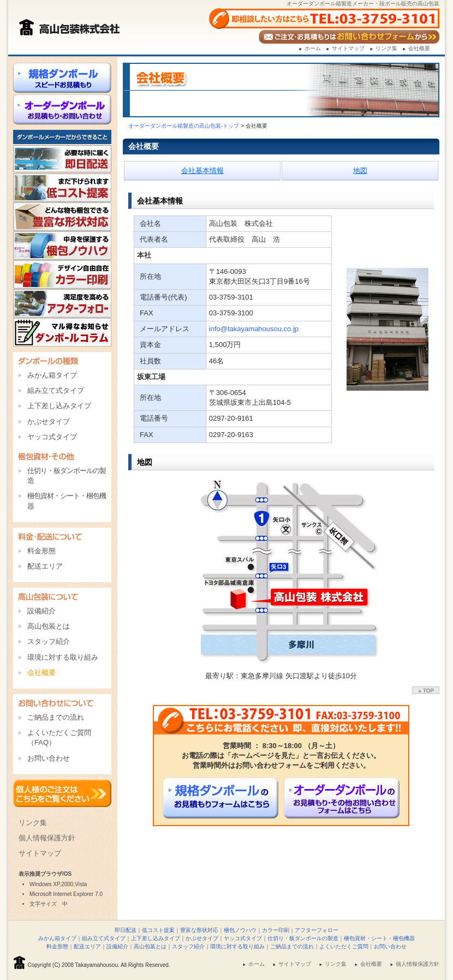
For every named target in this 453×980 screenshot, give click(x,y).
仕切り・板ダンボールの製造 (67, 476)
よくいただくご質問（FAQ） (59, 737)
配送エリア (45, 566)
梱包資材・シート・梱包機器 (67, 501)
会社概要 (419, 48)
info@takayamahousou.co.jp (254, 329)
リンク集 (386, 48)
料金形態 (41, 551)
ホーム (313, 48)
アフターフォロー (317, 930)
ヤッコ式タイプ (52, 437)
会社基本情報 (202, 171)
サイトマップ (348, 48)
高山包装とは (49, 626)
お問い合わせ (49, 758)
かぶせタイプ (49, 422)
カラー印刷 (276, 930)
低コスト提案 (158, 930)
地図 (360, 171)
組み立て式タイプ (56, 390)
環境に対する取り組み (63, 657)
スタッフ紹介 (49, 641)
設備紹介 (41, 611)
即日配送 (126, 930)
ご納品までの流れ (56, 717)
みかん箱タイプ (52, 375)
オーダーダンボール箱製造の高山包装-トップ (184, 126)
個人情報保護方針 (47, 838)
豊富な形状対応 (199, 930)
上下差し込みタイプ (59, 406)
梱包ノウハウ (240, 930)
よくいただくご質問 (344, 946)
